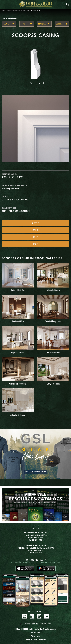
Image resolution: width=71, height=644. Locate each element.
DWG (35, 230)
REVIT (36, 223)
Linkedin (32, 616)
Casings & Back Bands (15, 200)
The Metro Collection (16, 211)
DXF (36, 237)
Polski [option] (50, 624)
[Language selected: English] (36, 624)
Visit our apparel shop (36, 472)
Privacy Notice (36, 636)
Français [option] (43, 624)
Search (68, 4)
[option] (28, 624)
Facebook (47, 616)
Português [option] (35, 624)
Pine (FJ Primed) (11, 188)
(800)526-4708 (38, 538)
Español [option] (28, 624)
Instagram (25, 616)
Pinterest (39, 616)
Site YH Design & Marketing (36, 639)
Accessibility (35, 632)
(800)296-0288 (38, 550)
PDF (36, 244)
